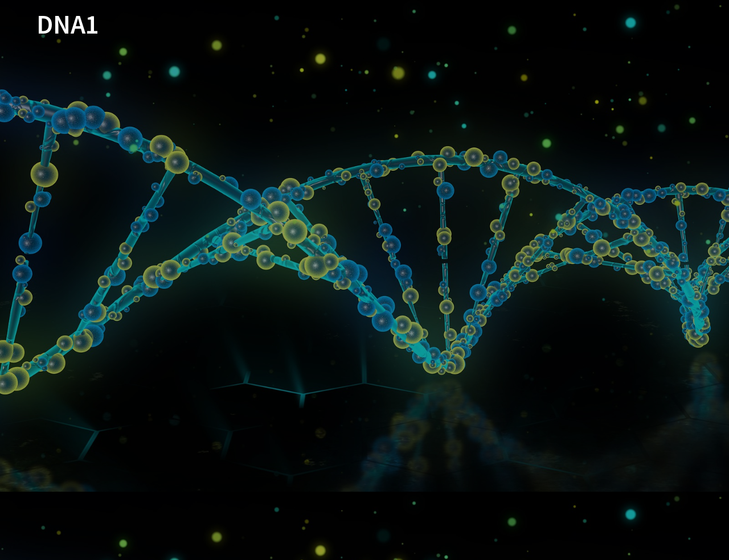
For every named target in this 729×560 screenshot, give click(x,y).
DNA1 (68, 25)
